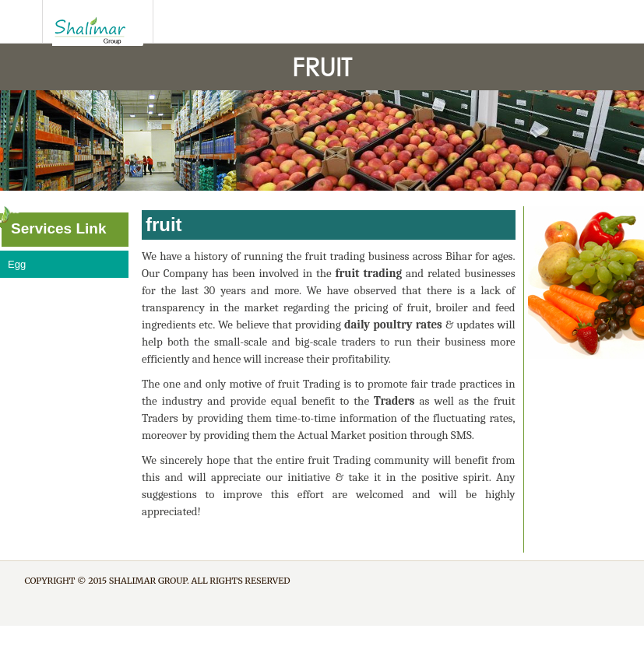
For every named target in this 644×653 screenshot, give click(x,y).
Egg (17, 264)
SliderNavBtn (21, 21)
